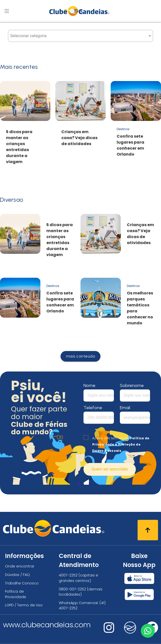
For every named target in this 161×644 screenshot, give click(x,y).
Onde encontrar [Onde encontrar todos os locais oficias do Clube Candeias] (20, 566)
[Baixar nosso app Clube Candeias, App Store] (139, 578)
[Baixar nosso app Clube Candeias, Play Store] (139, 595)
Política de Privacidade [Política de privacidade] (16, 594)
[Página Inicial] (81, 11)
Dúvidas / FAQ (17, 575)
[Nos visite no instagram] (109, 631)
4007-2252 (68, 575)
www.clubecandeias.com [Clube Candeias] (47, 625)
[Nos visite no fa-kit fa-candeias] (130, 632)
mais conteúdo (81, 356)
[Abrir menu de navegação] (7, 11)
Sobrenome (132, 385)
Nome (89, 385)
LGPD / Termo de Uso (24, 605)
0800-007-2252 (72, 589)
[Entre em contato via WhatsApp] (148, 631)
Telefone (93, 408)
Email (125, 408)
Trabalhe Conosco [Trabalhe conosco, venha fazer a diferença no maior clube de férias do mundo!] (22, 583)
